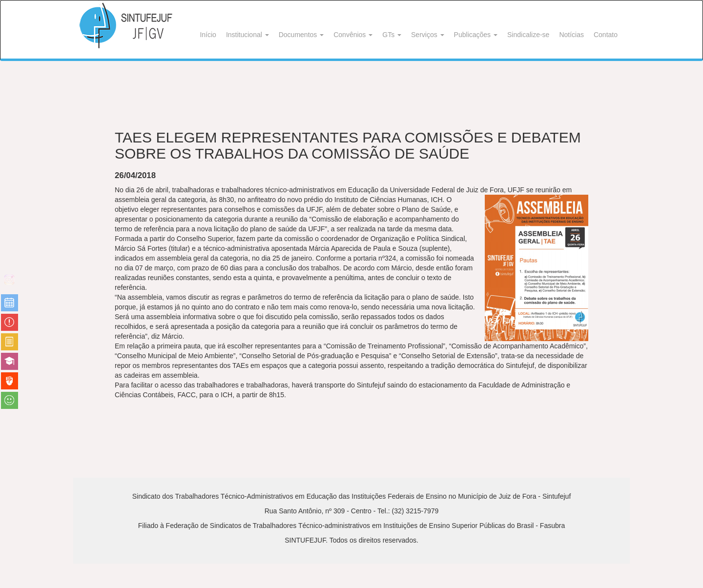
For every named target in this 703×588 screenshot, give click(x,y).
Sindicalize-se (528, 35)
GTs (392, 35)
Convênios (353, 35)
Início (208, 35)
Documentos (301, 35)
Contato (606, 35)
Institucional (248, 35)
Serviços (428, 35)
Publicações (476, 35)
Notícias (571, 35)
